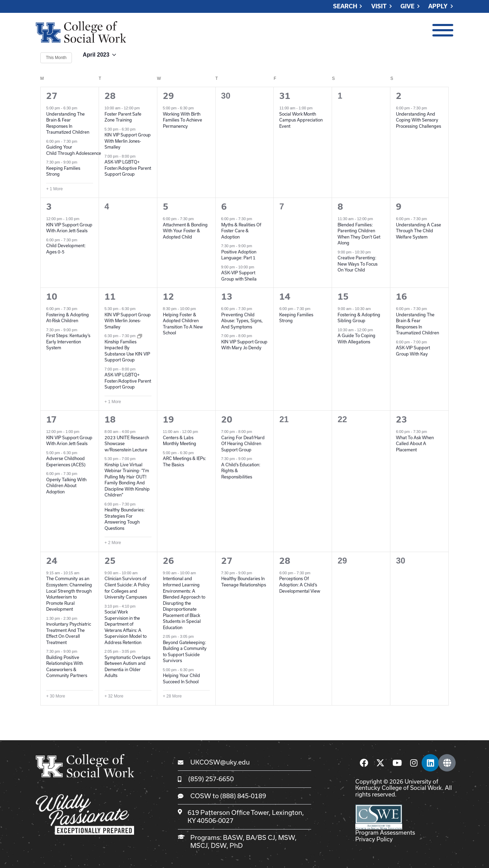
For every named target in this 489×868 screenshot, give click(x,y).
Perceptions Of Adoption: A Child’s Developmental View (300, 585)
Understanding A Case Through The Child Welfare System (418, 231)
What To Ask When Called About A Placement (415, 444)
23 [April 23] (401, 419)
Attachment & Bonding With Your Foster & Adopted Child (185, 231)
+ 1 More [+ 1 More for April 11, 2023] (113, 402)
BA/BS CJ (260, 837)
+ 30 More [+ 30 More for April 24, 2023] (56, 696)
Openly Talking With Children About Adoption (66, 486)
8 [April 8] (340, 207)
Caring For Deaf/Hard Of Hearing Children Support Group (243, 444)
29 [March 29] (168, 96)
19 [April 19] (168, 419)
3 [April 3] (49, 207)
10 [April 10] (52, 297)
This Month (56, 58)
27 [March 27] (52, 96)
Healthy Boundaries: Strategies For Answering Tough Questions (125, 519)
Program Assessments (385, 832)
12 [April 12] (168, 297)
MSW (287, 837)
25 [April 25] (110, 561)
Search (345, 6)
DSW (219, 845)
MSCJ (199, 845)
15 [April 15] (343, 297)
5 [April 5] (166, 207)
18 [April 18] (110, 419)
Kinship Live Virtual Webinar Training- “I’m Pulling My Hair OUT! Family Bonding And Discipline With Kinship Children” (127, 480)
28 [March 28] (110, 96)
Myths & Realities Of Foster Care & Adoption (241, 231)
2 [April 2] (399, 96)
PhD (236, 845)
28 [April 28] (285, 561)
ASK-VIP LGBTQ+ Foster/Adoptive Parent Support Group (128, 168)
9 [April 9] (399, 207)
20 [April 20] (227, 419)
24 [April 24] (52, 561)
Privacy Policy (374, 839)
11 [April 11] (110, 297)
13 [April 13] (227, 297)
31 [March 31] (285, 96)
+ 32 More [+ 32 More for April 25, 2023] (114, 696)
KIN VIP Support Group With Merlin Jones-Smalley (128, 141)
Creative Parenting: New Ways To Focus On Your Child (358, 264)
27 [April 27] (227, 561)
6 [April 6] (224, 207)
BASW (233, 837)
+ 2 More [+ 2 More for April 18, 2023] (113, 543)
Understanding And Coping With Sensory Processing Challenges (418, 120)
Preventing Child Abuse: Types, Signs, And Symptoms (242, 321)
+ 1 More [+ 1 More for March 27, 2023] (55, 189)
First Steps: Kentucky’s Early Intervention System (68, 341)
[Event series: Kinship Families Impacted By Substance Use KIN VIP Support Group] (140, 336)
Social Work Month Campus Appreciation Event (301, 120)
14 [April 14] (285, 297)
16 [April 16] (401, 297)
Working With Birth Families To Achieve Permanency (183, 120)
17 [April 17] (51, 419)
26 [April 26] (168, 561)
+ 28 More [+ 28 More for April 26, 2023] (172, 696)
